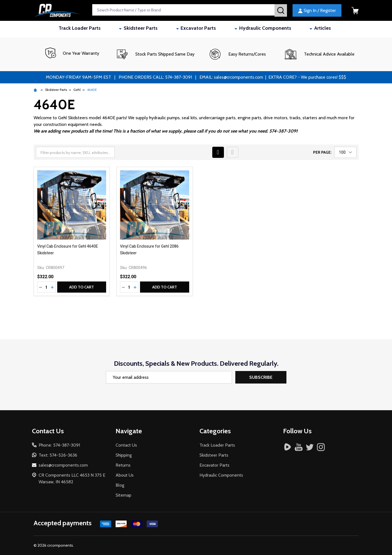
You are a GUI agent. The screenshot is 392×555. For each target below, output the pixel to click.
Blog (120, 485)
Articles (295, 29)
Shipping (124, 455)
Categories (215, 431)
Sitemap (123, 495)
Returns (123, 465)
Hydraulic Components (252, 29)
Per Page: (322, 152)
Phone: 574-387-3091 (59, 445)
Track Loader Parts (109, 29)
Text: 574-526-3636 (58, 455)
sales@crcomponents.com (63, 465)
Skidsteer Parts (156, 29)
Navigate (129, 431)
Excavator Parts (200, 29)
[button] (155, 54)
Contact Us (126, 445)
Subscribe (261, 377)
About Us (125, 475)
